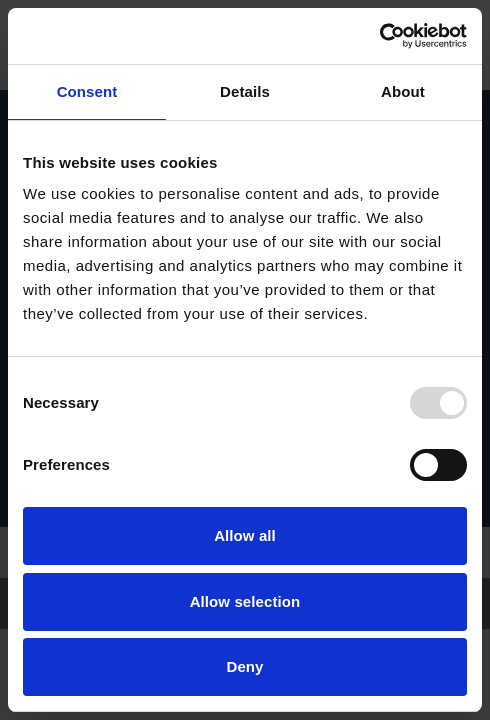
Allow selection (245, 601)
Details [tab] (245, 91)
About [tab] (403, 91)
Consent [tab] (87, 91)
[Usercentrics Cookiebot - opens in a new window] (379, 36)
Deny (244, 666)
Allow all (245, 535)
